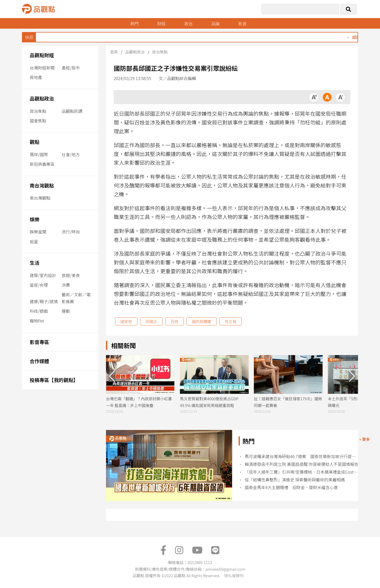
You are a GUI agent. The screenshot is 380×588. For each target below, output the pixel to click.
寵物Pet (37, 321)
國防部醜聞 (202, 321)
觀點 (35, 142)
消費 (66, 285)
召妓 (174, 321)
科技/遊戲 (39, 311)
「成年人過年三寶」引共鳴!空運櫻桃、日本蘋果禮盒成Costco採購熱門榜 (302, 472)
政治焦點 (38, 111)
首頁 (114, 52)
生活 (35, 262)
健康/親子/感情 (44, 301)
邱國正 (151, 321)
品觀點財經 (42, 55)
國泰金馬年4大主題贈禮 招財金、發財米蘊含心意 (291, 487)
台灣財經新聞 (42, 68)
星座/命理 (39, 285)
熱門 (134, 23)
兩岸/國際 (39, 154)
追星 (34, 241)
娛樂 (35, 219)
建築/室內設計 (43, 275)
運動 (66, 311)
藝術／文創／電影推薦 (76, 298)
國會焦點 (38, 121)
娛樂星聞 (38, 232)
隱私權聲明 (234, 575)
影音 (242, 23)
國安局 (126, 321)
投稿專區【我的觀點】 (54, 380)
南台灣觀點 (42, 185)
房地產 (36, 77)
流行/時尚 (71, 232)
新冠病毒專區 (42, 164)
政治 (188, 23)
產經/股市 (71, 68)
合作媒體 (39, 361)
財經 (161, 23)
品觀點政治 (42, 98)
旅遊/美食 (71, 275)
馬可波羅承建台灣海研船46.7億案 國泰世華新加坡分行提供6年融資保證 (302, 456)
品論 (215, 23)
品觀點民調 (72, 111)
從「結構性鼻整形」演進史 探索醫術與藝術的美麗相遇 (295, 480)
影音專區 (39, 342)
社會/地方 (71, 154)
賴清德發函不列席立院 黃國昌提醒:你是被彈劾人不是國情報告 (302, 464)
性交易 (230, 321)
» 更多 (365, 439)
